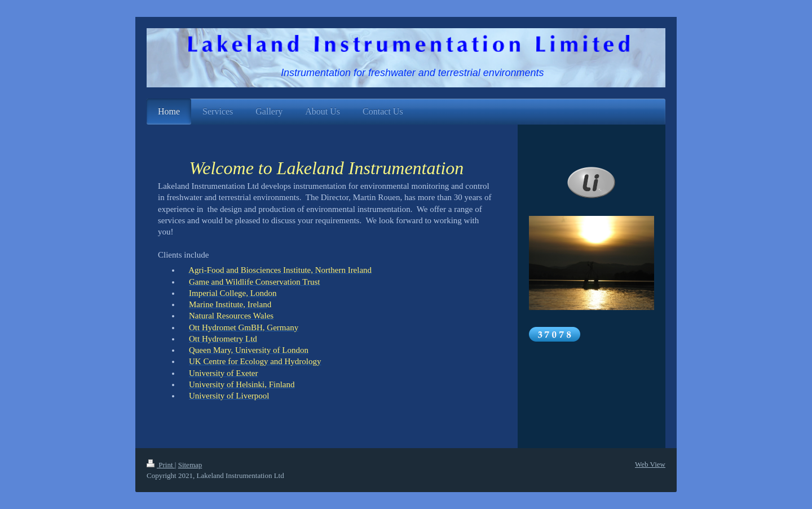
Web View (650, 464)
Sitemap (190, 465)
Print (161, 465)
